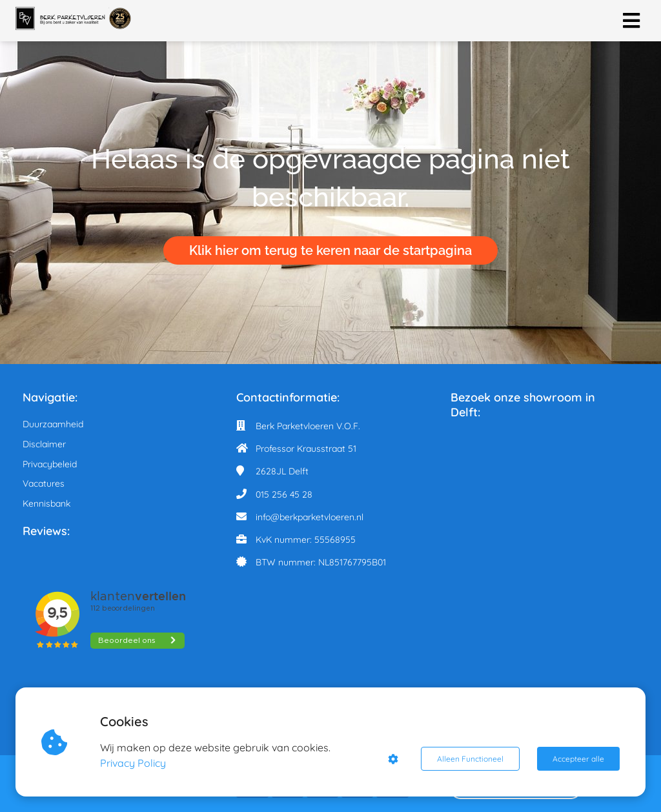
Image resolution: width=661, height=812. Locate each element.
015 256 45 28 (284, 494)
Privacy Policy (133, 763)
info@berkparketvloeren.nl (310, 517)
